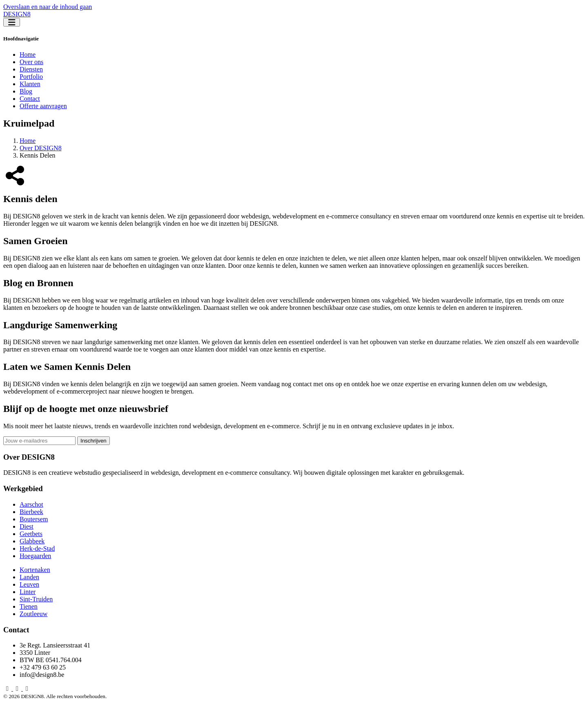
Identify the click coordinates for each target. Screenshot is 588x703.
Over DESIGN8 (41, 148)
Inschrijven (94, 441)
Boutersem (34, 519)
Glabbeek (32, 541)
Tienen (29, 606)
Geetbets (31, 534)
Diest (27, 526)
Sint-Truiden (36, 599)
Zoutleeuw (33, 614)
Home (28, 55)
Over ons (31, 62)
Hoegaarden (35, 556)
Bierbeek (31, 512)
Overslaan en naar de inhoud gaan (48, 7)
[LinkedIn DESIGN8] (18, 689)
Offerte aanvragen (43, 106)
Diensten (31, 69)
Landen (29, 577)
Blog (26, 91)
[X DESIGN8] (27, 689)
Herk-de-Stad (37, 548)
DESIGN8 (17, 14)
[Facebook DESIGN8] (8, 689)
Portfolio (31, 77)
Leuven (29, 584)
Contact (30, 99)
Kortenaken (35, 570)
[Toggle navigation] (12, 22)
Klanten (30, 84)
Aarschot (31, 504)
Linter (28, 592)
